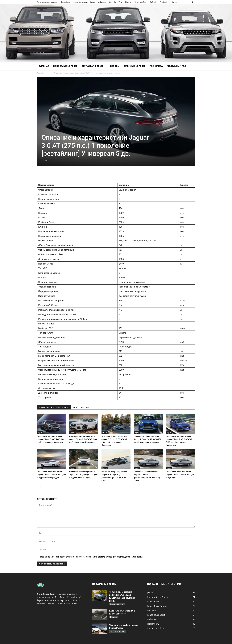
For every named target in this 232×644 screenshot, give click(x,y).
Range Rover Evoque (98, 2)
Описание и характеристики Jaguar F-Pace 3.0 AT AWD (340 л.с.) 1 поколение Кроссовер (83, 439)
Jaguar (175, 2)
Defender (154, 2)
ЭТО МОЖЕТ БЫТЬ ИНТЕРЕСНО (54, 408)
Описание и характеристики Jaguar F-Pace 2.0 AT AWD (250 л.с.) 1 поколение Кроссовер (148, 439)
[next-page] (44, 487)
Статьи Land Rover (94, 66)
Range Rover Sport (81, 2)
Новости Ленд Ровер (65, 66)
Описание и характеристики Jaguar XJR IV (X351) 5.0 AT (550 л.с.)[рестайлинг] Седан (84, 475)
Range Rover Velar (115, 2)
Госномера (156, 66)
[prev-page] (39, 487)
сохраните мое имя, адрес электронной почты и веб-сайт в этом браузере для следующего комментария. (92, 557)
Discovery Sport (141, 2)
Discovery (129, 2)
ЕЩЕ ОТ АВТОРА (81, 408)
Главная (44, 66)
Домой (40, 73)
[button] (193, 2)
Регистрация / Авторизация (48, 2)
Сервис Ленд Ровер (134, 66)
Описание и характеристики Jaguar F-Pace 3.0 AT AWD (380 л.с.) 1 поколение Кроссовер (51, 439)
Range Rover (66, 2)
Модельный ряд (178, 66)
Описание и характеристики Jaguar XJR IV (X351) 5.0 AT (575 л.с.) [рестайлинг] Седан (51, 475)
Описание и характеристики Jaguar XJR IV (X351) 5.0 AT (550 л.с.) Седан (180, 475)
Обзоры (115, 66)
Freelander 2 (165, 2)
